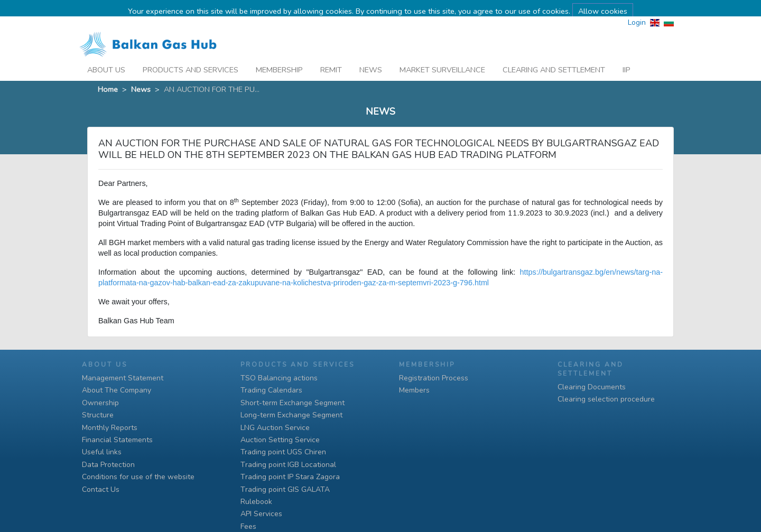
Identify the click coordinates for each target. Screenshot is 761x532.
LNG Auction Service (275, 428)
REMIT (331, 57)
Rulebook (256, 502)
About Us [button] (106, 57)
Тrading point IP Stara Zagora (290, 477)
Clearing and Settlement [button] (554, 57)
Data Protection (108, 465)
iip (627, 57)
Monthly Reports (110, 428)
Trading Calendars (271, 390)
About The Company (117, 390)
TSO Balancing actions (279, 378)
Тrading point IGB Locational (288, 465)
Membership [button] (279, 57)
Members (414, 390)
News (371, 57)
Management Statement (123, 378)
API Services (261, 514)
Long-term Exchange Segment (291, 415)
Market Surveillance (442, 57)
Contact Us (101, 489)
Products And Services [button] (191, 57)
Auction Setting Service (280, 440)
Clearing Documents (592, 387)
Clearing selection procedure (606, 399)
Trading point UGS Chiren (283, 452)
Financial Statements (117, 440)
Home (108, 76)
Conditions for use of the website (138, 477)
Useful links (102, 452)
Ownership (100, 403)
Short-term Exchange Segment (293, 403)
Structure (98, 415)
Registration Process (434, 378)
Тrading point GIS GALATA (285, 489)
